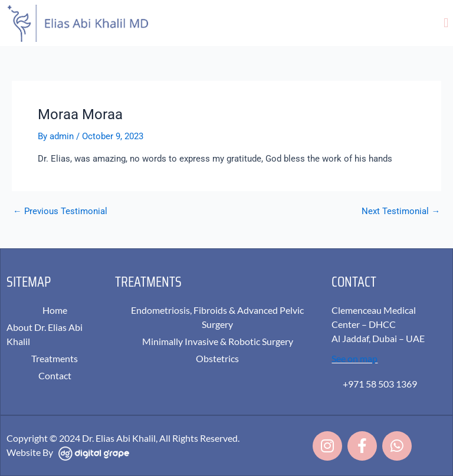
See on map (354, 358)
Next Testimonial (401, 211)
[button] (446, 23)
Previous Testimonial (60, 211)
